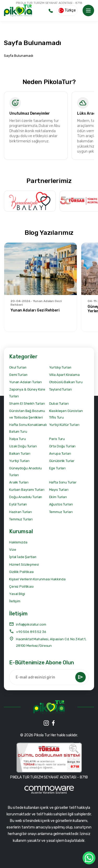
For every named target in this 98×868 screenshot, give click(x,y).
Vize (13, 550)
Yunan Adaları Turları (25, 382)
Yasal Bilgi (17, 594)
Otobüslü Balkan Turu (66, 382)
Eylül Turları (18, 504)
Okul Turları (18, 367)
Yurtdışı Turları (60, 367)
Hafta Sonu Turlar (63, 482)
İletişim (15, 601)
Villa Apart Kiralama (64, 375)
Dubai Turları (59, 404)
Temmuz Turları (61, 512)
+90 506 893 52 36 (28, 631)
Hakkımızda (18, 542)
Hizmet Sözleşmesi (24, 564)
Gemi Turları (18, 375)
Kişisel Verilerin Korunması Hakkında (37, 579)
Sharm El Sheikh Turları (27, 404)
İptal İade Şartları (23, 557)
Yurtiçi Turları (19, 461)
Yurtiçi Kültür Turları (64, 425)
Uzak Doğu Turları (23, 446)
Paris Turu (57, 439)
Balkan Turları (20, 454)
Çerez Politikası (21, 586)
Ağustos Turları (61, 504)
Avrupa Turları (60, 454)
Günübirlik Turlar (62, 461)
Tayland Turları (60, 389)
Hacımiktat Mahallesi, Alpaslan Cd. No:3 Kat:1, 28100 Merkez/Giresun (48, 642)
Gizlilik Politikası (21, 572)
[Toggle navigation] (88, 10)
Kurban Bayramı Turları (27, 490)
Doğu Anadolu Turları (26, 497)
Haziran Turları (21, 512)
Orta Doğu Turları (62, 446)
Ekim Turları (58, 497)
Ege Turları (57, 468)
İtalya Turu (17, 439)
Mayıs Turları (59, 490)
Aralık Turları (19, 482)
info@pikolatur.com (28, 624)
